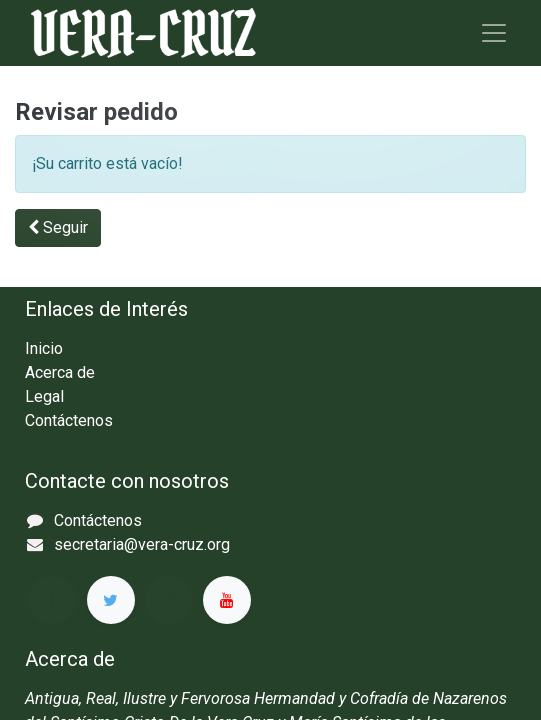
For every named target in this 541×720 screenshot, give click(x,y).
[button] (58, 228)
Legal (44, 396)
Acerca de (60, 372)
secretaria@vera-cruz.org (142, 544)
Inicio (44, 348)
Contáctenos (69, 420)
